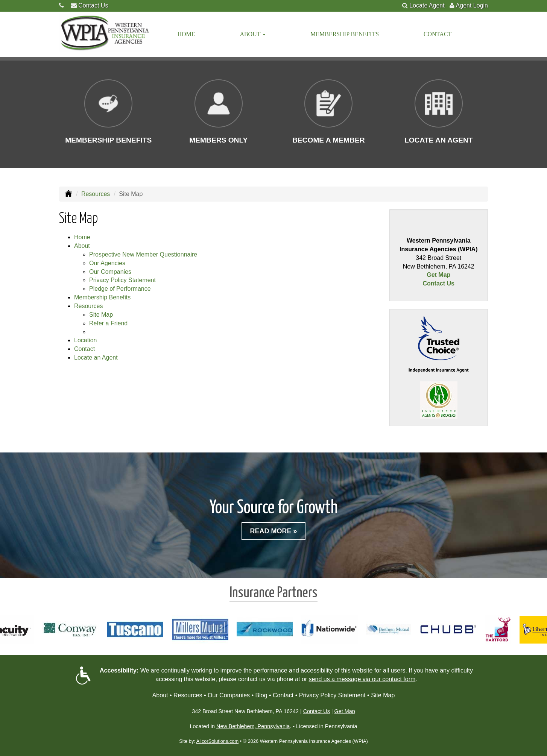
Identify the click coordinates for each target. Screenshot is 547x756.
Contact (438, 34)
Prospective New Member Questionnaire (143, 254)
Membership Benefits (345, 34)
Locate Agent (427, 5)
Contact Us (93, 5)
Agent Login (472, 5)
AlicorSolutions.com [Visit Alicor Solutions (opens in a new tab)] (217, 741)
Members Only (218, 140)
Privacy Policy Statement (122, 280)
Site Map (101, 315)
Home (186, 34)
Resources (96, 194)
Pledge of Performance (120, 289)
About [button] (253, 34)
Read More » (273, 531)
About (160, 695)
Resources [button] (88, 306)
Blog (261, 695)
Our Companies (110, 272)
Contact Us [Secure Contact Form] (439, 283)
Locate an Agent (439, 140)
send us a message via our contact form (362, 679)
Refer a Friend (108, 323)
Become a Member (329, 140)
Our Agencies (107, 263)
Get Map (438, 275)
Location (86, 340)
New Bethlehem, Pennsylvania (253, 726)
